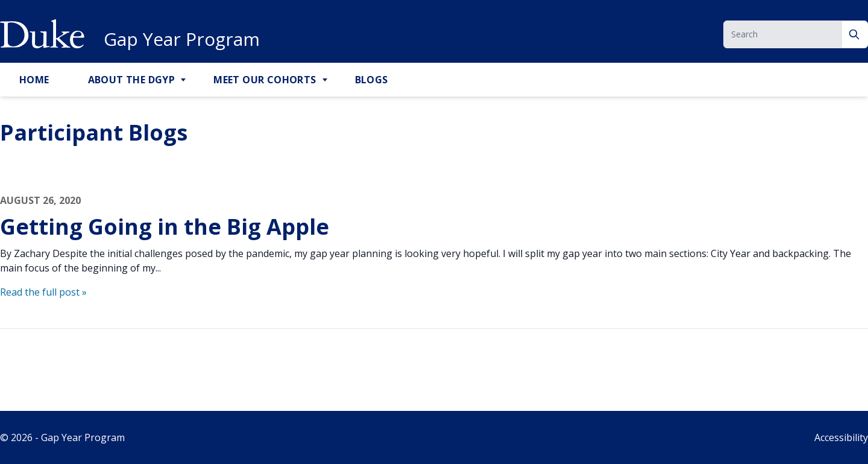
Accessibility (841, 437)
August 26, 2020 (40, 200)
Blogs (372, 80)
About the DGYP (132, 80)
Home (34, 80)
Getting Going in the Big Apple (165, 227)
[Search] (855, 34)
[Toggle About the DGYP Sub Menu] (184, 80)
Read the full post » (43, 292)
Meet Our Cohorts (265, 80)
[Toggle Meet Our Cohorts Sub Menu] (326, 80)
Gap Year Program (182, 39)
